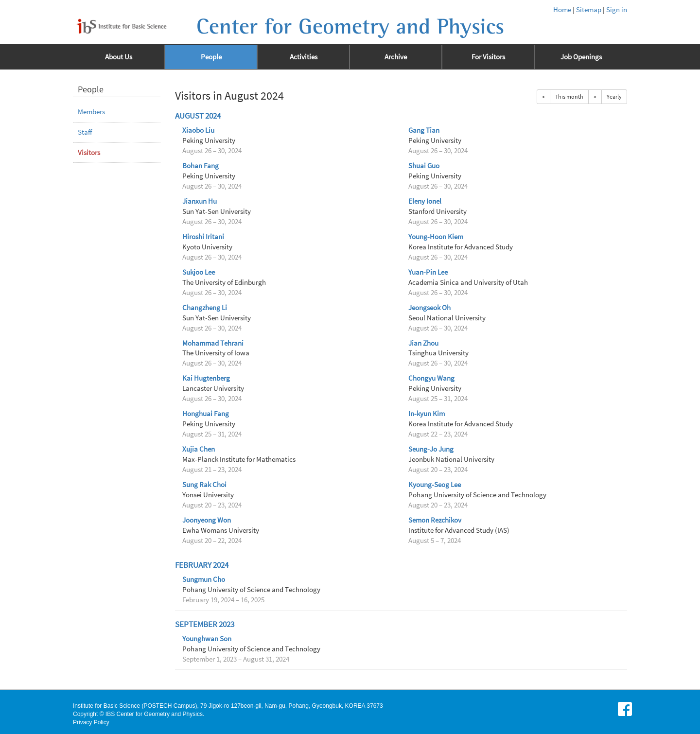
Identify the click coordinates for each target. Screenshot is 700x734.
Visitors (89, 153)
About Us (119, 57)
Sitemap (589, 10)
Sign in (617, 10)
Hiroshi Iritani (203, 237)
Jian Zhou (423, 343)
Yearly (614, 96)
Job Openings (581, 57)
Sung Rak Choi (204, 485)
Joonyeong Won (207, 520)
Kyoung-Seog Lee (435, 485)
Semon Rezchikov (435, 520)
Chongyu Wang (431, 378)
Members (91, 112)
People (211, 57)
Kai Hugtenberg (206, 378)
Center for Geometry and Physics (350, 27)
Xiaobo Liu (198, 130)
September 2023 (205, 624)
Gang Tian (424, 130)
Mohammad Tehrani (213, 343)
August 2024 (198, 116)
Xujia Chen (199, 449)
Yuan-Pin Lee (428, 272)
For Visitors (488, 57)
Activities (304, 57)
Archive (396, 57)
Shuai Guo (424, 166)
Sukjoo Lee (199, 272)
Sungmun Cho (204, 579)
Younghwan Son (207, 639)
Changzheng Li (205, 308)
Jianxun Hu (200, 201)
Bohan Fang (201, 166)
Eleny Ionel (425, 201)
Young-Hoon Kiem (436, 237)
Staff (85, 132)
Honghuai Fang (206, 414)
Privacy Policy (91, 722)
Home (562, 10)
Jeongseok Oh (429, 308)
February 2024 (202, 565)
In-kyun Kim (427, 414)
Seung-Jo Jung (431, 449)
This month (569, 96)
